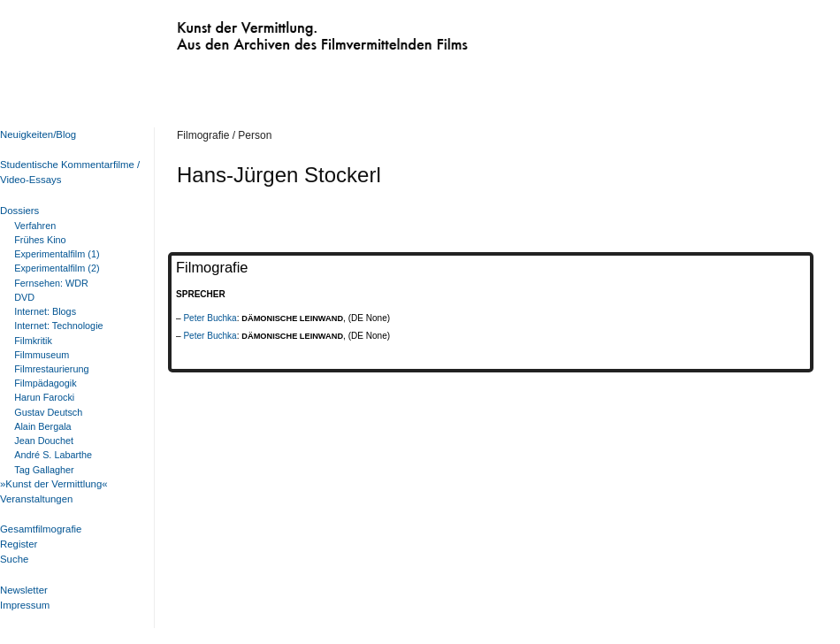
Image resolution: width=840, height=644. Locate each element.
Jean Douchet (44, 441)
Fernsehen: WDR (51, 283)
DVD (24, 297)
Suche (14, 559)
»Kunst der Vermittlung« (54, 484)
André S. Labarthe (53, 455)
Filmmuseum (42, 355)
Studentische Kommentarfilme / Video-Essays (66, 172)
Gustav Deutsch (48, 412)
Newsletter (24, 590)
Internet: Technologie (58, 326)
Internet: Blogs (45, 311)
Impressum (25, 605)
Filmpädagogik (45, 383)
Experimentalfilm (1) (57, 254)
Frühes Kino (40, 240)
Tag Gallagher (44, 470)
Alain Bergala (42, 426)
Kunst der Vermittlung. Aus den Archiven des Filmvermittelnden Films (286, 32)
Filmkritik (33, 341)
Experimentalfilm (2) (57, 268)
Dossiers (19, 211)
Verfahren (35, 226)
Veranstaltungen (36, 499)
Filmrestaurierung (51, 369)
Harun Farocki (44, 397)
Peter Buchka (210, 318)
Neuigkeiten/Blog (38, 134)
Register (19, 544)
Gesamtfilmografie (41, 529)
